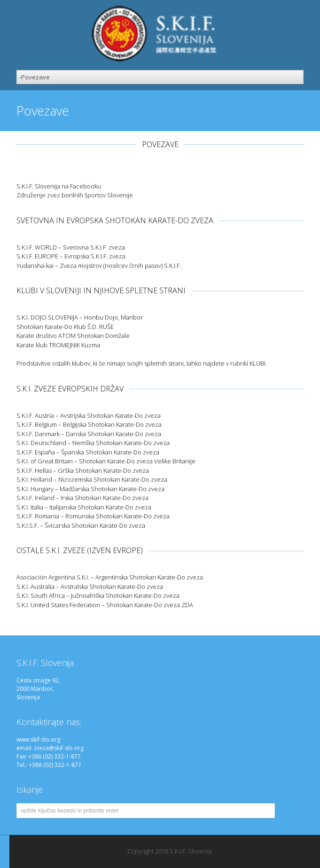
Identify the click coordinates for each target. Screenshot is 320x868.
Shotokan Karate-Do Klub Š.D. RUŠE (65, 327)
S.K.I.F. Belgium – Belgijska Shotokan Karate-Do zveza (89, 424)
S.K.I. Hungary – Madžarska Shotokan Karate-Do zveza (90, 489)
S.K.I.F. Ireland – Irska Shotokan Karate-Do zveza (82, 498)
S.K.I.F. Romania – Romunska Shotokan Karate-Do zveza (93, 516)
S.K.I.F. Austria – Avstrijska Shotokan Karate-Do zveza (89, 415)
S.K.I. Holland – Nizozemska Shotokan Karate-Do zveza (92, 479)
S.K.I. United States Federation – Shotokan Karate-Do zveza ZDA (105, 605)
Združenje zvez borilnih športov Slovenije (75, 195)
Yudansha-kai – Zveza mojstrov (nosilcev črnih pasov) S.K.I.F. (99, 266)
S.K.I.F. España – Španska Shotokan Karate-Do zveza (88, 452)
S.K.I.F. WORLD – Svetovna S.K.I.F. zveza (71, 247)
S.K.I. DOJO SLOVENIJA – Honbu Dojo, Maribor (80, 317)
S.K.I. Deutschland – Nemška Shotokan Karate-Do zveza (93, 443)
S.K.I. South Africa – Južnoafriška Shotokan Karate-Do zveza (98, 595)
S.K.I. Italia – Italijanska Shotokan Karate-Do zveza (84, 507)
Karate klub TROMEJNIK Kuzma (58, 345)
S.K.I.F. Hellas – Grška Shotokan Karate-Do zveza (83, 470)
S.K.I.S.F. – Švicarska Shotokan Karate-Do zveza (81, 525)
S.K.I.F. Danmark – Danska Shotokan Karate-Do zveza (89, 434)
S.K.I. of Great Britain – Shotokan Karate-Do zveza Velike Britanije (106, 461)
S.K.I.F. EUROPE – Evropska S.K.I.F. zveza (71, 256)
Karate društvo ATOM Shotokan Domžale (73, 336)
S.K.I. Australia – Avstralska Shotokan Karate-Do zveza (90, 586)
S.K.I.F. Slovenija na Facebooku (59, 186)
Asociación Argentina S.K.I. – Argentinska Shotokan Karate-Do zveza (110, 577)
